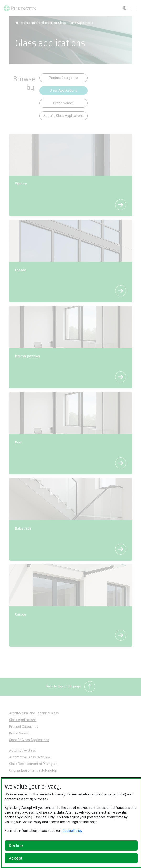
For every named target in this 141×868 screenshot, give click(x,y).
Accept (16, 858)
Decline (16, 845)
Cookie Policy (72, 831)
